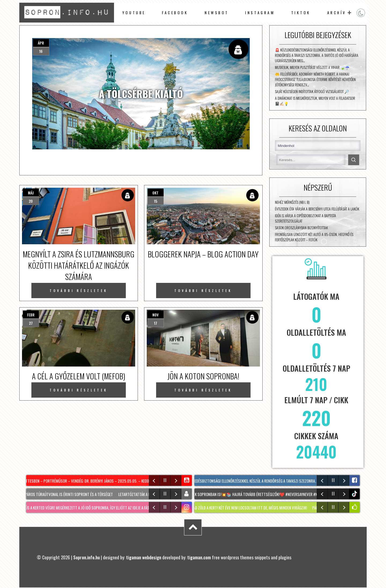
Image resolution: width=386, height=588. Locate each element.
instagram (260, 13)
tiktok (355, 494)
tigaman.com (199, 557)
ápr (41, 43)
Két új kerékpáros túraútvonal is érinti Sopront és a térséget (61, 494)
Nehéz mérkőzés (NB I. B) (292, 202)
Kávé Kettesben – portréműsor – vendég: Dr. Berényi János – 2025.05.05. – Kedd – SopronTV (93, 481)
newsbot (217, 13)
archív (337, 13)
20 (31, 201)
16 (41, 51)
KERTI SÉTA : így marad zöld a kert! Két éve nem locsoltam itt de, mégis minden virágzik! (237, 508)
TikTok (301, 13)
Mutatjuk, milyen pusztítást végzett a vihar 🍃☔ (312, 67)
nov (155, 315)
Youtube (134, 13)
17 (156, 323)
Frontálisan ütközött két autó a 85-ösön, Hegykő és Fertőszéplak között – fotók (314, 237)
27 (31, 323)
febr (31, 315)
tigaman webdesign (144, 557)
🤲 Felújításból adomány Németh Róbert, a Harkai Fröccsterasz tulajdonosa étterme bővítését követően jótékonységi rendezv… (315, 79)
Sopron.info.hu (87, 557)
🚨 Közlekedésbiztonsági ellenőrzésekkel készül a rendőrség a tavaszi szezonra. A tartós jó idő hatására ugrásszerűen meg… (317, 55)
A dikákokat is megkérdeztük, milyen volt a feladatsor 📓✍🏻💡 (315, 101)
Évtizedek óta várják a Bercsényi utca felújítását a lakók (317, 209)
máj (31, 193)
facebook (175, 13)
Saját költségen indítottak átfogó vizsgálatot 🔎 (312, 91)
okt (155, 193)
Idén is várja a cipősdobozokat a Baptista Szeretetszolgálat (306, 218)
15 (156, 201)
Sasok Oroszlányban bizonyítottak (301, 228)
